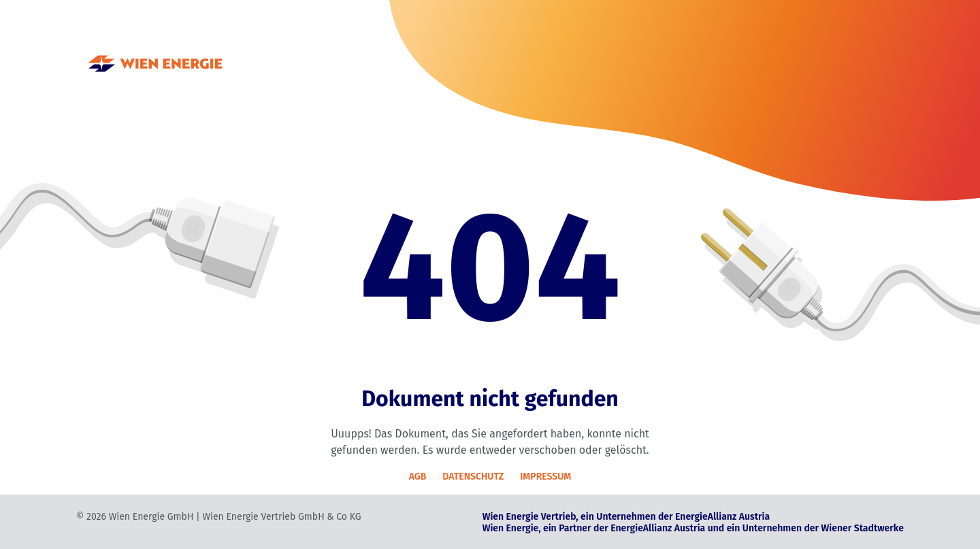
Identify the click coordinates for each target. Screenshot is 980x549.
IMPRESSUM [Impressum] (545, 477)
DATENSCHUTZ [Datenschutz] (473, 477)
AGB (418, 477)
